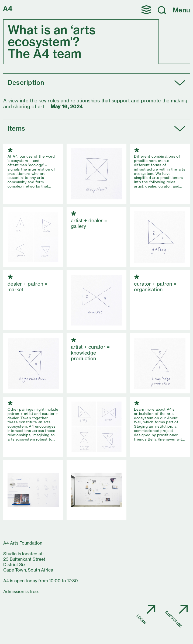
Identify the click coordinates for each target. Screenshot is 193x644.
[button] (146, 10)
